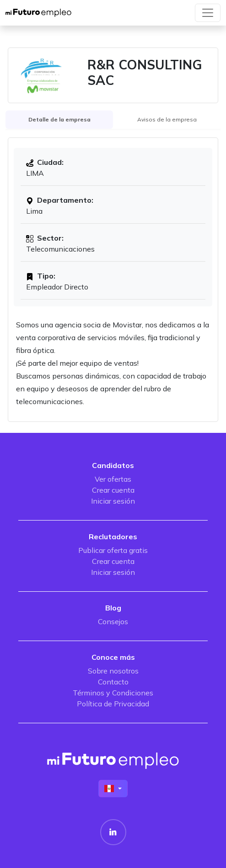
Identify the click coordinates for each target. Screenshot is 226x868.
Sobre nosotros (113, 671)
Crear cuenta (113, 490)
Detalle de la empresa (59, 119)
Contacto (113, 682)
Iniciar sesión (113, 501)
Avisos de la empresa (167, 119)
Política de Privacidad (113, 704)
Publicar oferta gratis (113, 550)
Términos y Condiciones (113, 693)
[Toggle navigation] (208, 13)
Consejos (113, 621)
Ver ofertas (113, 479)
